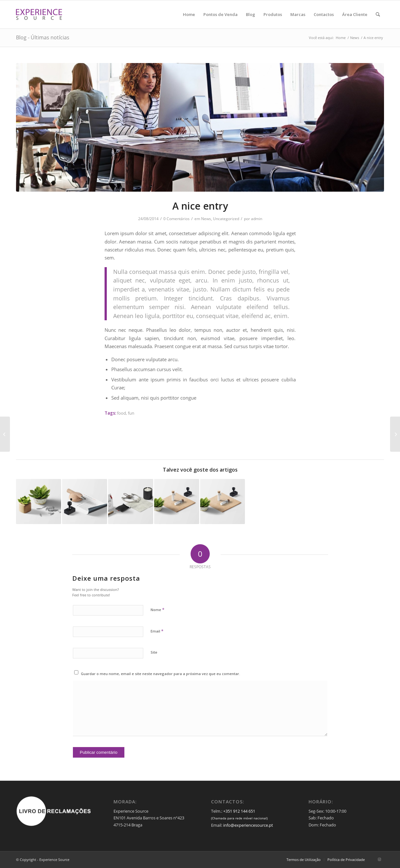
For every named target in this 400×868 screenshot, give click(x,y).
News (206, 219)
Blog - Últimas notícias (43, 37)
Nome (157, 609)
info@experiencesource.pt (248, 825)
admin (257, 219)
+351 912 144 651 (239, 811)
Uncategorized (226, 219)
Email (157, 631)
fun (131, 413)
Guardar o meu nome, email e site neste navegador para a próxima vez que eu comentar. (161, 674)
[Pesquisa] (378, 14)
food (122, 413)
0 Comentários (176, 219)
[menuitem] (189, 14)
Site (154, 652)
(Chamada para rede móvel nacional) (239, 818)
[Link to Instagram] (379, 859)
